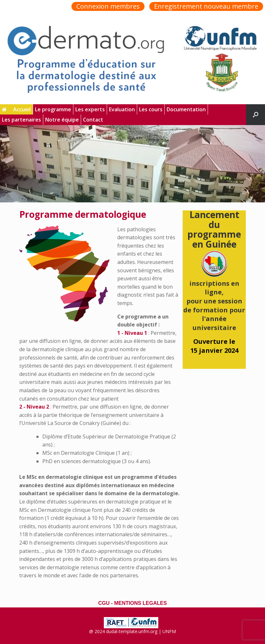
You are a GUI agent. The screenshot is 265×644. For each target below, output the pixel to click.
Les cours (151, 109)
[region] (132, 164)
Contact (93, 120)
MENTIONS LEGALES (140, 603)
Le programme (53, 109)
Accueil (16, 109)
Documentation (186, 109)
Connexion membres (108, 6)
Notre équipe (62, 120)
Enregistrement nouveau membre (206, 6)
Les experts (90, 109)
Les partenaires (21, 120)
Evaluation (122, 109)
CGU (104, 603)
